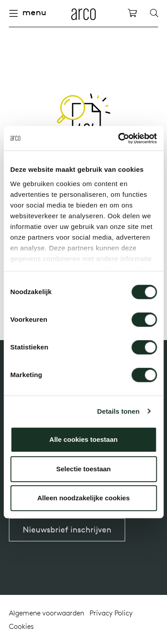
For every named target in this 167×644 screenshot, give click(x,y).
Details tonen (118, 411)
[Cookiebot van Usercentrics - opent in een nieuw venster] (119, 138)
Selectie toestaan (83, 469)
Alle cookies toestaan (83, 439)
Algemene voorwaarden (47, 613)
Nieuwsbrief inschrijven (67, 530)
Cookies (21, 626)
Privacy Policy (111, 613)
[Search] (154, 13)
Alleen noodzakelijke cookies (84, 498)
